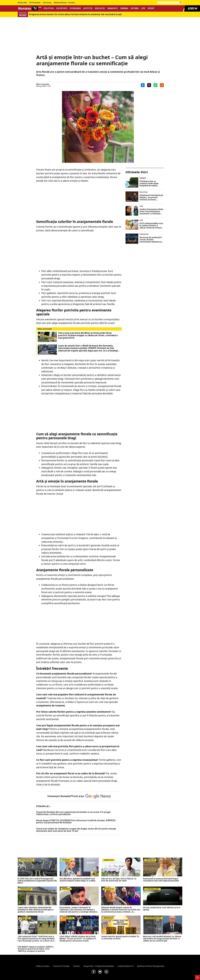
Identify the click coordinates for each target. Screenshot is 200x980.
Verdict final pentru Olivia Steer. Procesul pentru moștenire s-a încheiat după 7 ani (151, 211)
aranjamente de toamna (50, 705)
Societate (62, 8)
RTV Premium (35, 3)
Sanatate (112, 8)
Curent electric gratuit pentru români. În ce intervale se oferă (120, 938)
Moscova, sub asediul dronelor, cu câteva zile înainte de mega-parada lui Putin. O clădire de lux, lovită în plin (162, 939)
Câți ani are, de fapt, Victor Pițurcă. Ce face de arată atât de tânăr (119, 880)
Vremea (124, 8)
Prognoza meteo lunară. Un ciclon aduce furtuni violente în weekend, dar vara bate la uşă (75, 14)
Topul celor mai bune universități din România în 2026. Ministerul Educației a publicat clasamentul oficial (36, 910)
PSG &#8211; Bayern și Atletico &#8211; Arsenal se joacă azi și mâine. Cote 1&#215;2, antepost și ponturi (36, 949)
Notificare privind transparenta (151, 966)
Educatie (100, 8)
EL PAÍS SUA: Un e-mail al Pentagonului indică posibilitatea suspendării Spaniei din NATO (37, 881)
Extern (135, 8)
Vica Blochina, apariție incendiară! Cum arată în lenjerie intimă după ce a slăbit (77, 880)
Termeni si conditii (61, 966)
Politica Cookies (43, 966)
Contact (76, 966)
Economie (75, 8)
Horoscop (47, 3)
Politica (49, 8)
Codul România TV (126, 966)
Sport (151, 8)
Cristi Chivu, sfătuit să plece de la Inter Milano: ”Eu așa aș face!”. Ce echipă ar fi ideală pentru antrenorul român (78, 939)
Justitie (88, 8)
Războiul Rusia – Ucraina (64, 3)
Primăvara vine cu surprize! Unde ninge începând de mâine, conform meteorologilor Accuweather (151, 183)
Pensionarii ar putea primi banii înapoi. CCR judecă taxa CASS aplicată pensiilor (161, 880)
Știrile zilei (22, 3)
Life (143, 8)
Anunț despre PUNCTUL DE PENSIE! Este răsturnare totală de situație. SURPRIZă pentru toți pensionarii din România (76, 822)
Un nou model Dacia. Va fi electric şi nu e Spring (162, 909)
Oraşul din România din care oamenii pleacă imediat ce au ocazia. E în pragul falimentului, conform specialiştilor (73, 813)
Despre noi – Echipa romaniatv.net (99, 966)
